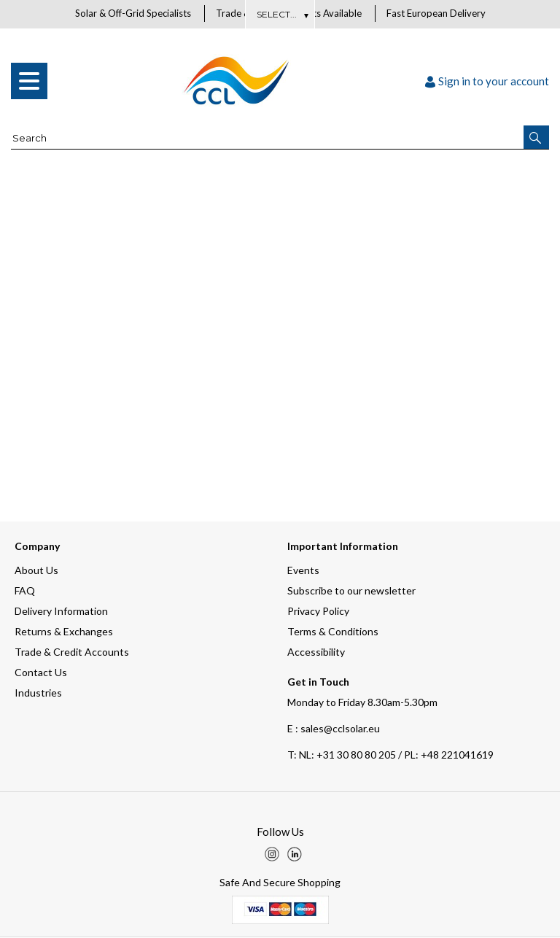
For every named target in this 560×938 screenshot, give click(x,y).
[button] (536, 138)
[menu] (29, 82)
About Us (280, 14)
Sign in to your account (487, 82)
